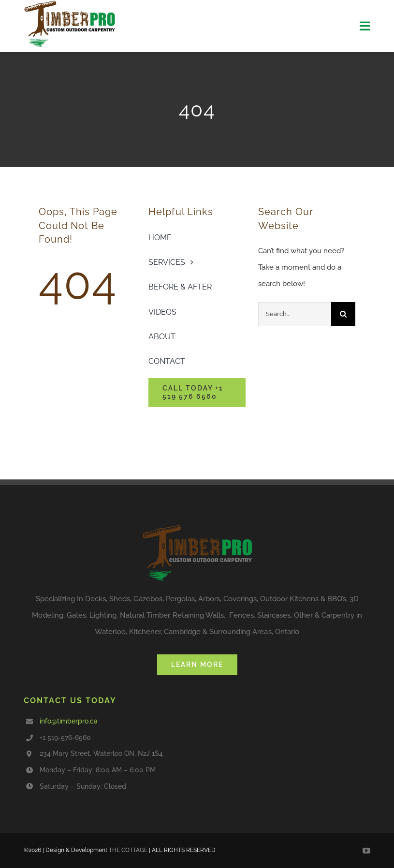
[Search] (343, 314)
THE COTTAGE (128, 850)
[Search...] (295, 314)
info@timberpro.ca (69, 721)
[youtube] (366, 851)
